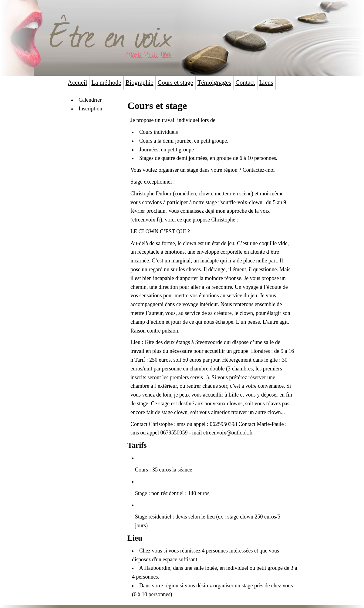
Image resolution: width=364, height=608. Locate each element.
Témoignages (214, 83)
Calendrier (90, 100)
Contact (245, 83)
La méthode (106, 83)
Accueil (77, 83)
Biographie (140, 83)
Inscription (90, 109)
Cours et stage (175, 83)
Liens (266, 83)
